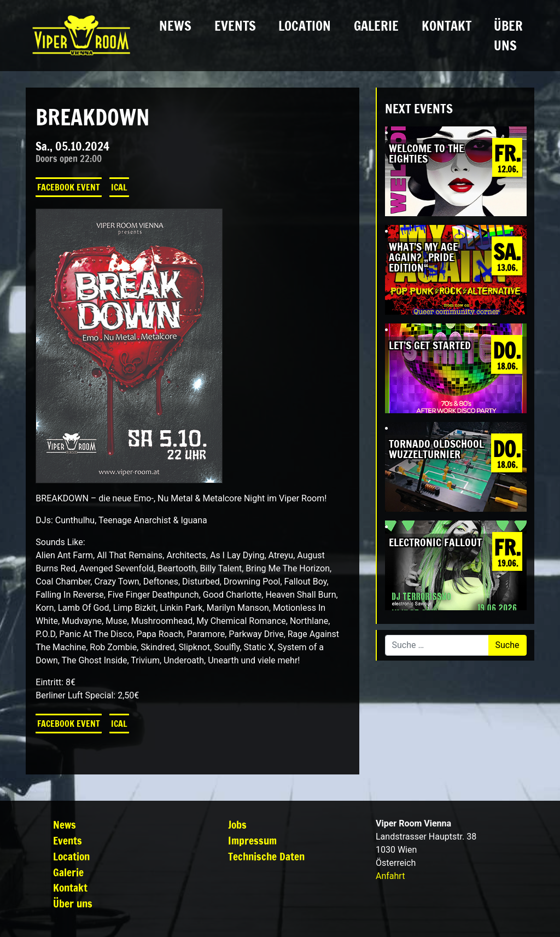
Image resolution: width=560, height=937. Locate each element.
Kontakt (447, 26)
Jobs (237, 825)
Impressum (252, 840)
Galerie (376, 26)
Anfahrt (390, 876)
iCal (119, 187)
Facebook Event (69, 187)
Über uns (508, 36)
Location (305, 26)
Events (235, 26)
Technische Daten (266, 856)
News (175, 26)
